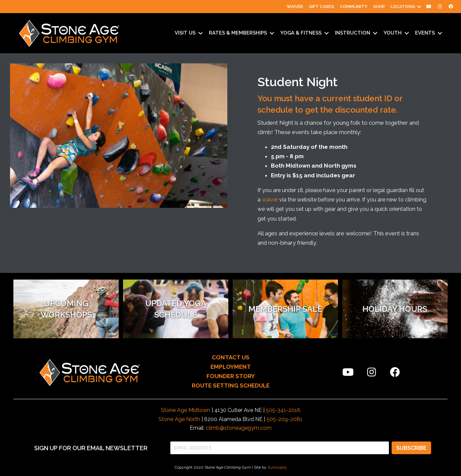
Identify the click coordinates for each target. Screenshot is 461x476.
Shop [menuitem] (379, 7)
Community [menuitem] (354, 7)
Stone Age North (179, 419)
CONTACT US (231, 357)
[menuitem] (428, 7)
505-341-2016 (283, 410)
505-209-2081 (284, 419)
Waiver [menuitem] (295, 7)
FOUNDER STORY (231, 376)
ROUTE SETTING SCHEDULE (231, 385)
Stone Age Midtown (186, 410)
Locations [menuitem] (403, 7)
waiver (270, 200)
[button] (419, 7)
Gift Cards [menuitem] (322, 7)
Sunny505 (277, 467)
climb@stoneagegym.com (239, 428)
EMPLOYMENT (231, 367)
